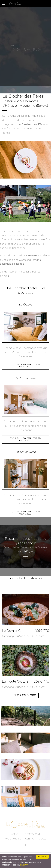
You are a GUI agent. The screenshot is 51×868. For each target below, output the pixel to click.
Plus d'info (24, 865)
